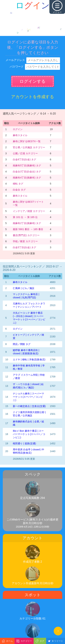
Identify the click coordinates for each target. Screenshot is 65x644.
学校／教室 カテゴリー (25, 241)
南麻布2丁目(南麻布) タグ (27, 223)
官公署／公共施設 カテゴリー (29, 147)
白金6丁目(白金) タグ (24, 159)
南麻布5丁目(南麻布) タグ (27, 165)
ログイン (18, 129)
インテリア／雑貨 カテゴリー (29, 211)
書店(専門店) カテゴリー (26, 235)
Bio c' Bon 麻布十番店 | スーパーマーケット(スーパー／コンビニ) (29, 434)
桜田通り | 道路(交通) (24, 443)
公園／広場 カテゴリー (25, 153)
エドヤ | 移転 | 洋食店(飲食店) (29, 359)
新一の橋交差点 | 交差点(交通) (29, 406)
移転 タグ (18, 184)
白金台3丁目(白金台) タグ (27, 172)
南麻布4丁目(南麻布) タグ (27, 178)
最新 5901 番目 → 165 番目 (28, 229)
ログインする (33, 81)
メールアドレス (15, 60)
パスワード (17, 67)
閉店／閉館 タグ (22, 344)
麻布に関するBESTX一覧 (27, 141)
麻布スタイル (20, 135)
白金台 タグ (19, 190)
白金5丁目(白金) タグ (24, 247)
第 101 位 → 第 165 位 (25, 217)
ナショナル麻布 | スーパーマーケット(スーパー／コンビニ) (28, 397)
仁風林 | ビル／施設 (24, 288)
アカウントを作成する (33, 97)
